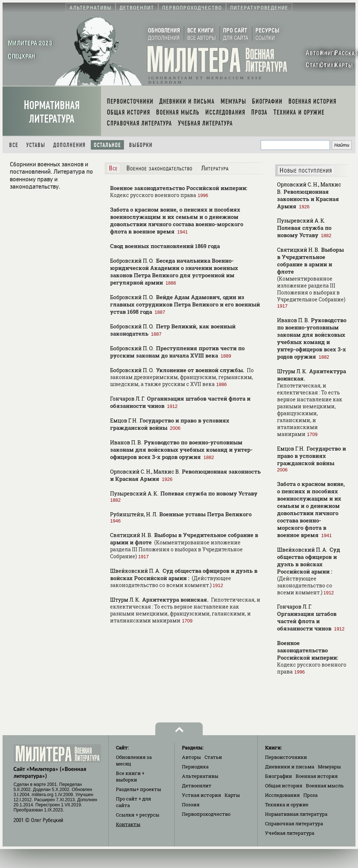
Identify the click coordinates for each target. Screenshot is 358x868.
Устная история (201, 795)
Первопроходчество (206, 814)
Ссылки (138, 815)
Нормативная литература (52, 112)
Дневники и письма (290, 767)
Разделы (139, 789)
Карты (232, 795)
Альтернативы (200, 776)
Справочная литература (294, 823)
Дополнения (69, 145)
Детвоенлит (197, 786)
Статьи (213, 757)
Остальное (107, 145)
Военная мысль (325, 786)
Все (14, 145)
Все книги (130, 776)
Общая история (284, 786)
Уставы (36, 145)
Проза (310, 795)
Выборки (141, 145)
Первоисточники (286, 757)
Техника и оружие (287, 805)
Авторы (191, 757)
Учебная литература (290, 833)
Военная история (317, 776)
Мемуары (329, 767)
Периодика (195, 767)
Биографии (279, 776)
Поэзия (191, 805)
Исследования (282, 795)
